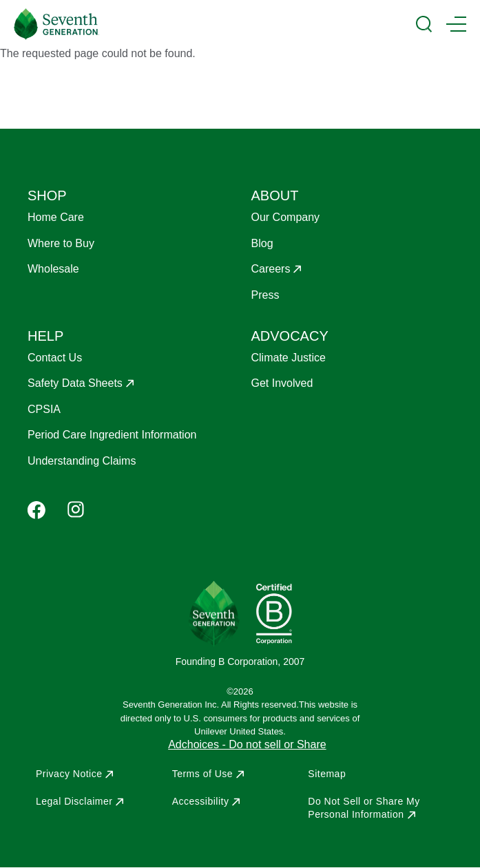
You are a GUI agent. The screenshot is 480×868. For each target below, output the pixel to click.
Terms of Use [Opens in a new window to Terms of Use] (202, 774)
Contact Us (55, 358)
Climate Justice (289, 358)
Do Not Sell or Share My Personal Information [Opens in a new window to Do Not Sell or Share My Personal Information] (364, 807)
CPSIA (44, 409)
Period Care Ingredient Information (112, 435)
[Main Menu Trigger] (456, 24)
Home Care (56, 217)
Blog (262, 243)
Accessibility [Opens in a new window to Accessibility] (201, 801)
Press (265, 295)
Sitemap (327, 774)
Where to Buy (61, 243)
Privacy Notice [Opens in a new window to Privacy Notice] (69, 774)
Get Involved (282, 383)
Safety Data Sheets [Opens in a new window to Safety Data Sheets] (75, 383)
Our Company (286, 217)
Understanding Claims (82, 461)
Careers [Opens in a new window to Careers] (271, 269)
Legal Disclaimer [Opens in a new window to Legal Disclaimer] (74, 801)
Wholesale (53, 269)
